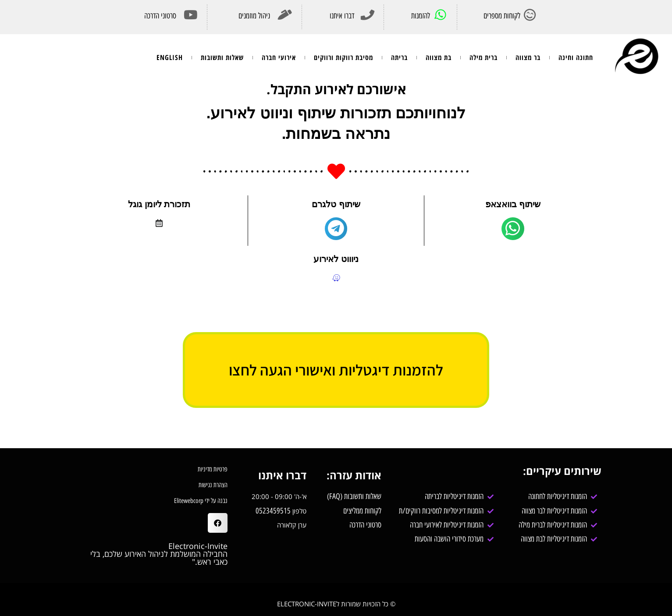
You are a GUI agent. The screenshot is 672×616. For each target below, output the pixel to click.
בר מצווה (528, 57)
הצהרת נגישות (213, 485)
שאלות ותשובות (222, 57)
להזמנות (421, 16)
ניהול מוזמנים (254, 16)
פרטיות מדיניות (213, 469)
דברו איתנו (342, 16)
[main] (513, 229)
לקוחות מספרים (502, 16)
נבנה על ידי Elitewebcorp (201, 501)
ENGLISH (170, 57)
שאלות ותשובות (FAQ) (354, 496)
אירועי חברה (279, 57)
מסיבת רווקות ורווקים (343, 57)
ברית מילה (484, 57)
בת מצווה (439, 57)
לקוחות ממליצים (361, 511)
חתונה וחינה (576, 57)
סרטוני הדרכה (160, 16)
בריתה (399, 57)
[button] (218, 523)
